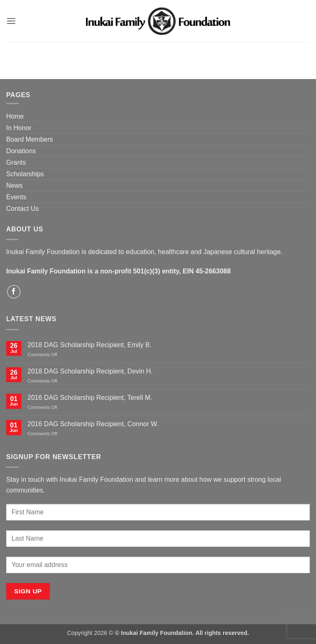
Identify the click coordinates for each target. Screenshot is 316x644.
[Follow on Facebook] (14, 292)
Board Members (30, 139)
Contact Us (22, 209)
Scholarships (25, 174)
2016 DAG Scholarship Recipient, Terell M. (90, 398)
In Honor (19, 128)
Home (15, 116)
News (14, 185)
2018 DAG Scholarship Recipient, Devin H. (90, 371)
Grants (16, 162)
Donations (21, 151)
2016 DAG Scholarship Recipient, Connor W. (93, 424)
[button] (11, 21)
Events (16, 197)
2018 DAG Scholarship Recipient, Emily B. (89, 345)
